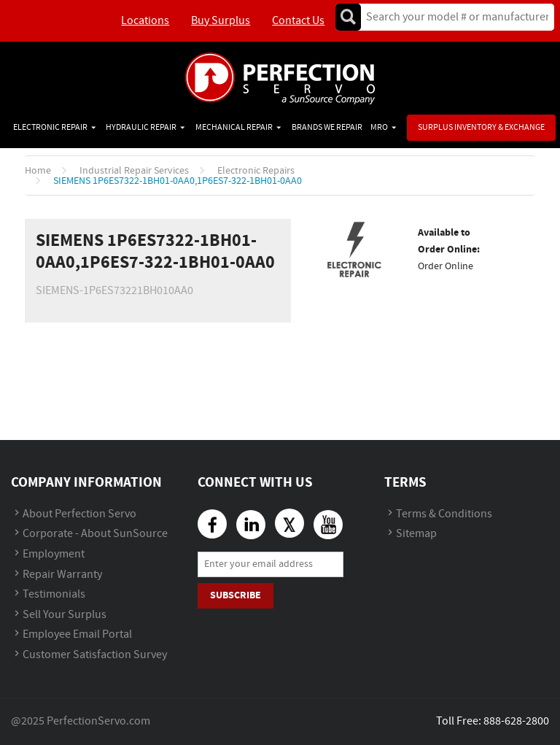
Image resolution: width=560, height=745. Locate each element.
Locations (145, 21)
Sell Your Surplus (65, 615)
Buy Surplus (221, 21)
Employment (54, 554)
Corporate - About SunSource (95, 534)
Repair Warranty (62, 575)
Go (348, 17)
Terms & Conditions (444, 514)
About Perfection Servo (79, 514)
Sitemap (416, 534)
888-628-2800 (516, 721)
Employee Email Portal (77, 634)
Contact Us (298, 21)
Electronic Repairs (256, 171)
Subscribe (236, 595)
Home (38, 171)
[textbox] (452, 17)
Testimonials (54, 594)
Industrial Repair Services (134, 171)
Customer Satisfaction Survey (95, 655)
